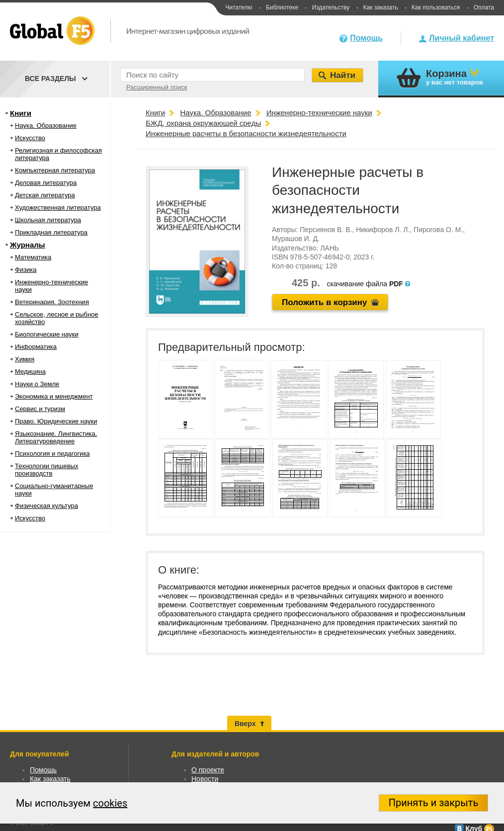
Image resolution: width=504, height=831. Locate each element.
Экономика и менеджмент (54, 396)
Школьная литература (48, 220)
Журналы (28, 245)
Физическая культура (46, 506)
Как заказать (381, 7)
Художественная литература (58, 208)
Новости (205, 779)
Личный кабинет (462, 38)
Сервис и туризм (40, 409)
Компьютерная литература (55, 170)
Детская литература (45, 195)
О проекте (208, 770)
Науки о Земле (37, 384)
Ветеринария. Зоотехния (52, 302)
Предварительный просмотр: (232, 347)
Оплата (484, 7)
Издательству (331, 7)
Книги (21, 113)
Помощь (366, 38)
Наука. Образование (46, 125)
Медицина (30, 372)
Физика (26, 270)
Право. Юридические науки (56, 421)
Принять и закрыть (434, 803)
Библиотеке (282, 7)
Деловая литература (46, 183)
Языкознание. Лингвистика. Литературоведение (56, 437)
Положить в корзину (325, 302)
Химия (25, 359)
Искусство (30, 138)
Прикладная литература (51, 232)
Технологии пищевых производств (46, 470)
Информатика (36, 347)
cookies (110, 803)
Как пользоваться (436, 7)
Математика (33, 257)
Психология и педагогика (52, 454)
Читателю (239, 7)
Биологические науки (47, 334)
